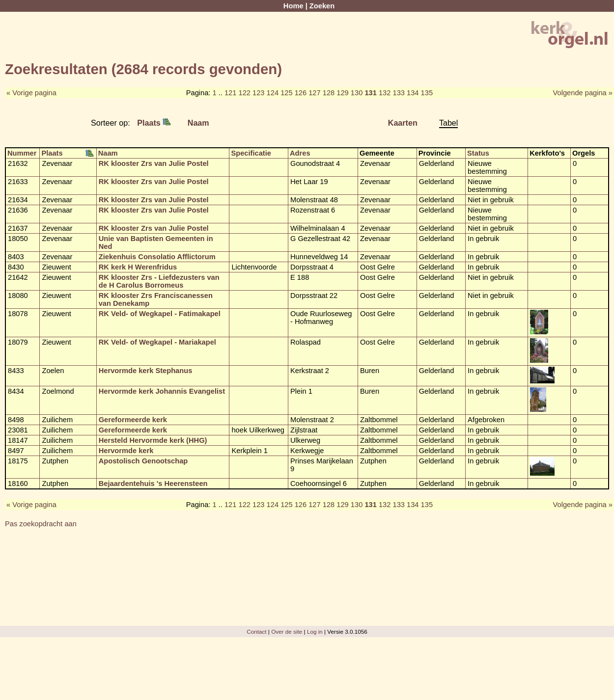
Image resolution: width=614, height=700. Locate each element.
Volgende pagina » (583, 93)
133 (399, 93)
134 (413, 93)
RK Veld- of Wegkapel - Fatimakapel (160, 314)
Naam (198, 123)
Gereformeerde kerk (133, 420)
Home (293, 6)
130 (357, 93)
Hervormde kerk (126, 451)
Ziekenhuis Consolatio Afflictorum (157, 257)
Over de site (287, 632)
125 (286, 93)
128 (329, 93)
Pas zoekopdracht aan (41, 524)
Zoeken (322, 6)
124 (273, 93)
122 (244, 93)
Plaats (154, 123)
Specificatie (251, 153)
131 (370, 93)
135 (427, 93)
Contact (256, 632)
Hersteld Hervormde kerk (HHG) (153, 440)
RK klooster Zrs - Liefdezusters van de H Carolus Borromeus (159, 281)
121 (230, 93)
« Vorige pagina (31, 93)
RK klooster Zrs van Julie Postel (154, 163)
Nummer (22, 153)
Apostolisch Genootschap (143, 461)
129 (342, 93)
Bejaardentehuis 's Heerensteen (153, 484)
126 (301, 93)
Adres (300, 153)
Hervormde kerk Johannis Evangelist (162, 391)
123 (258, 93)
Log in (315, 632)
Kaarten (403, 123)
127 (314, 93)
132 (385, 93)
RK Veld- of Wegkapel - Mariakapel (157, 342)
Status (478, 153)
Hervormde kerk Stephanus (146, 371)
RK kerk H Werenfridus (138, 267)
